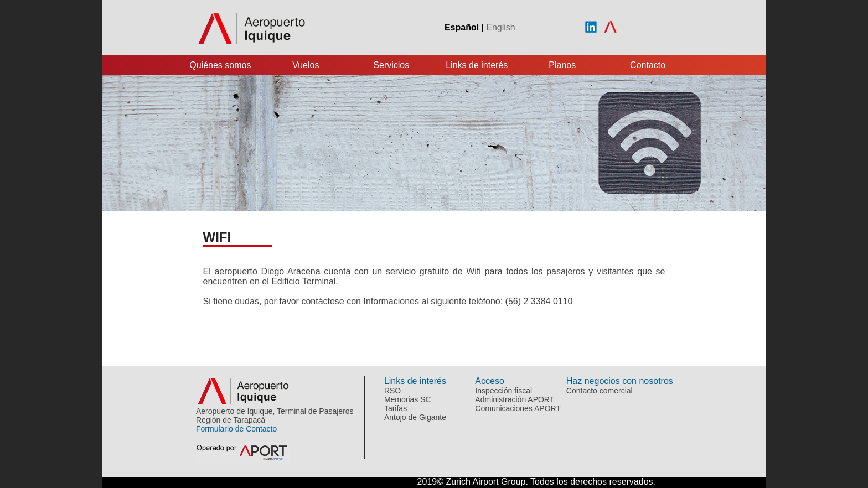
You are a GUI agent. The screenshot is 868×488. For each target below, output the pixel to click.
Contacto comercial (600, 391)
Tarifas (396, 408)
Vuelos (306, 65)
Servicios (391, 65)
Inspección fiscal (503, 391)
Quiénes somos (220, 65)
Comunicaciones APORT (518, 408)
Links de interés (477, 65)
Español (462, 27)
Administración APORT (515, 399)
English (500, 27)
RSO (392, 391)
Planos (562, 65)
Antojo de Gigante (415, 417)
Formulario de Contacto (236, 429)
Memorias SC (408, 399)
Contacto (648, 65)
